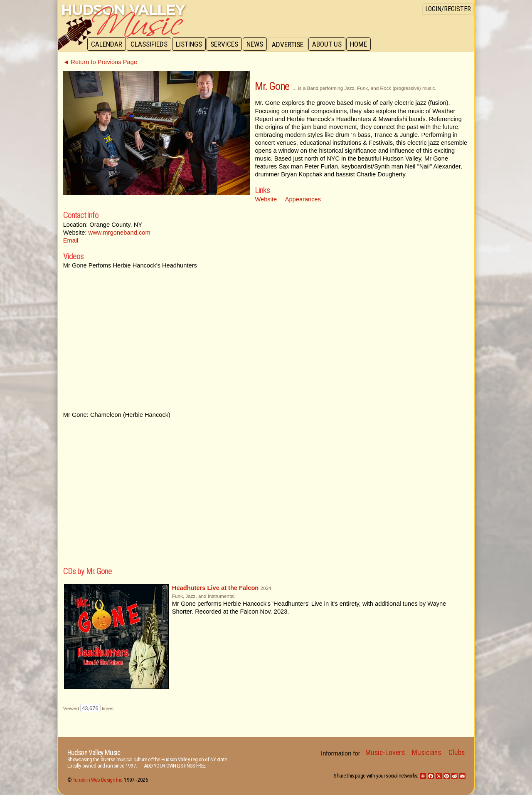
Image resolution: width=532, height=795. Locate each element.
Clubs (457, 753)
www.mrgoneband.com (119, 233)
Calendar (107, 45)
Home (364, 45)
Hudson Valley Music (94, 753)
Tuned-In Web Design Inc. (98, 780)
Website (266, 199)
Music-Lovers (385, 753)
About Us (331, 45)
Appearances (303, 199)
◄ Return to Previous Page (100, 62)
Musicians (426, 753)
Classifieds (150, 45)
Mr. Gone (272, 86)
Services (227, 45)
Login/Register (448, 9)
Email (71, 240)
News (259, 45)
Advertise (292, 45)
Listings (191, 45)
